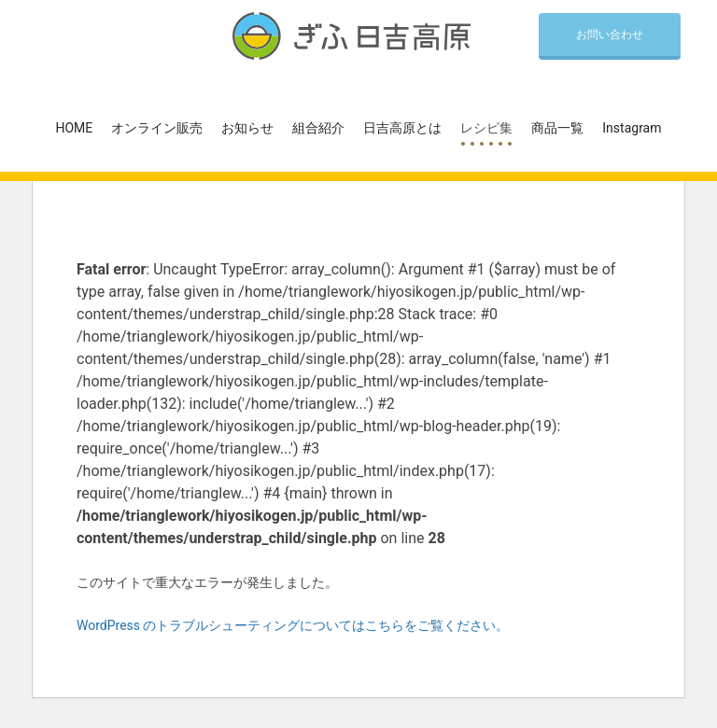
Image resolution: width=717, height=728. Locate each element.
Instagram (632, 128)
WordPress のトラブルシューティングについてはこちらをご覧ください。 (293, 625)
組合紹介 (318, 128)
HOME (75, 128)
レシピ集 (486, 128)
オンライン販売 (157, 128)
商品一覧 (557, 128)
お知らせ (247, 128)
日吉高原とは (402, 128)
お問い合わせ (610, 35)
